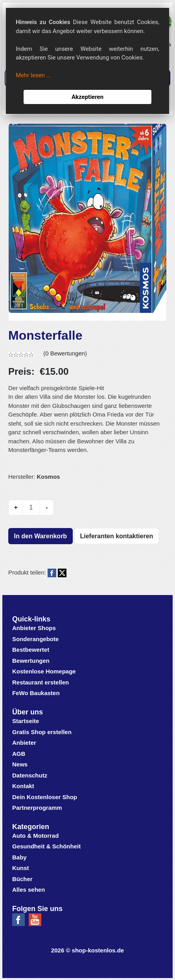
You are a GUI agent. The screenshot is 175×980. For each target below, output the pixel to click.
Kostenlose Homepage (44, 671)
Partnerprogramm (37, 808)
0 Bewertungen (65, 353)
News (20, 764)
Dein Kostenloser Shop (45, 797)
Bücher (22, 879)
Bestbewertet (31, 650)
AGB (19, 754)
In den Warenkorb (41, 536)
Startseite (26, 721)
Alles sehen (29, 890)
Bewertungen (31, 661)
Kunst (21, 868)
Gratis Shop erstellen (42, 732)
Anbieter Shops (34, 628)
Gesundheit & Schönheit (46, 846)
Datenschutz (30, 775)
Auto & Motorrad (35, 836)
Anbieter (24, 743)
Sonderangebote (35, 639)
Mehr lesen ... (33, 75)
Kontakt (23, 786)
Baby (19, 857)
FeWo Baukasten (36, 693)
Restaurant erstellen (41, 682)
